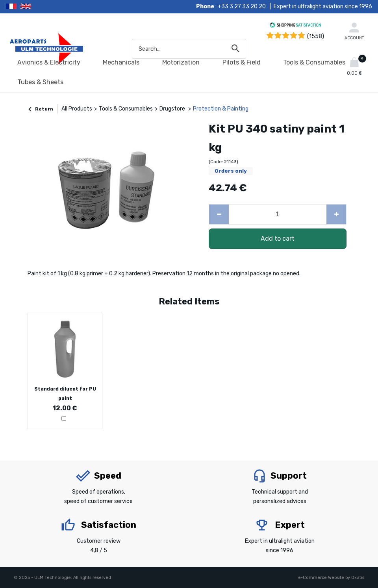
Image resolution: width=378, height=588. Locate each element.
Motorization (181, 62)
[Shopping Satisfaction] (295, 26)
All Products (77, 109)
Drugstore (173, 109)
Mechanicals (121, 62)
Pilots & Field (242, 62)
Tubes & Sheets (40, 82)
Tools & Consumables (314, 62)
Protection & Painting (221, 109)
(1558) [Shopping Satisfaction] (316, 36)
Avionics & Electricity (49, 62)
